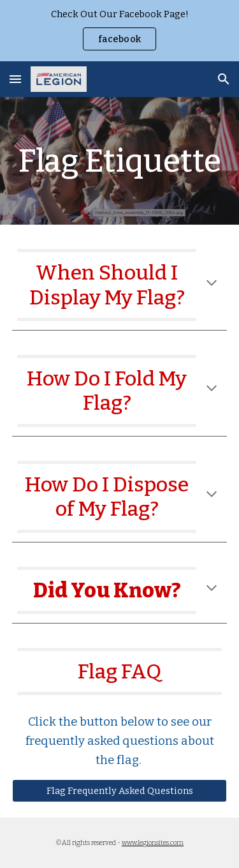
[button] (15, 79)
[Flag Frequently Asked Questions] (120, 790)
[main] (120, 161)
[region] (119, 31)
